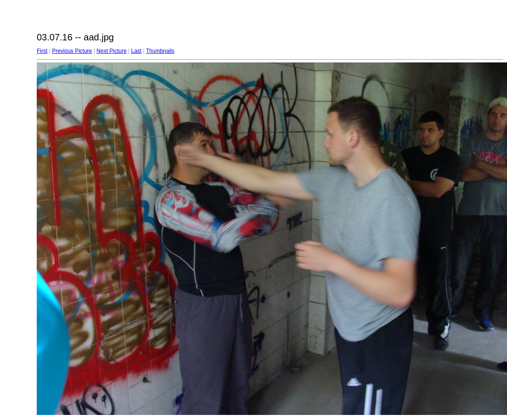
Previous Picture (72, 51)
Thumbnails (160, 51)
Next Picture (111, 51)
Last (136, 51)
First (42, 51)
